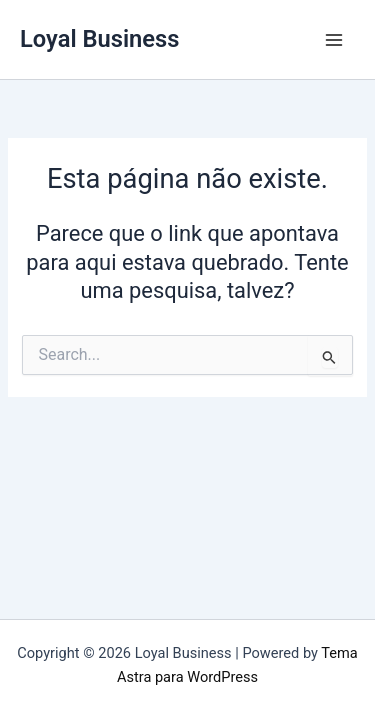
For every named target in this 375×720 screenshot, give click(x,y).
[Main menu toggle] (334, 40)
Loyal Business (99, 39)
